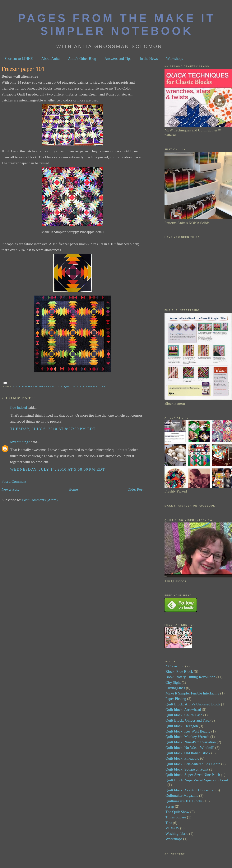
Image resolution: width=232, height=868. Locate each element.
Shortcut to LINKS (19, 59)
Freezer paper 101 (23, 69)
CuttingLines (175, 688)
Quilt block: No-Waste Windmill (190, 748)
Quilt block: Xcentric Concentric (190, 790)
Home (73, 489)
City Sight (173, 682)
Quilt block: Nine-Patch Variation (191, 742)
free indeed (19, 407)
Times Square (176, 817)
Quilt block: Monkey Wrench (187, 737)
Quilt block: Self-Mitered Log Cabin (193, 764)
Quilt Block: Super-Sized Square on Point (197, 780)
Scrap (170, 806)
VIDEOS (172, 828)
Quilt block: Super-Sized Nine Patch (193, 775)
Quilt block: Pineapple (81, 386)
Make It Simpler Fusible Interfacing (192, 693)
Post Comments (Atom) (40, 500)
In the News (149, 59)
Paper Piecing (176, 699)
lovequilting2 (20, 442)
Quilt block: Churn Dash (184, 715)
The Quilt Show (177, 812)
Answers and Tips (118, 59)
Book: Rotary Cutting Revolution (38, 386)
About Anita (50, 59)
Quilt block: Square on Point (187, 769)
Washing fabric (177, 834)
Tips (102, 386)
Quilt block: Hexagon (182, 726)
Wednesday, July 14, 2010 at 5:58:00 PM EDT (58, 469)
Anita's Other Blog (82, 59)
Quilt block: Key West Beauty (188, 731)
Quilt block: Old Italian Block (188, 753)
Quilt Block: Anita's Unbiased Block (193, 704)
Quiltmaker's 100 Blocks (184, 801)
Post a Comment (14, 481)
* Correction (175, 666)
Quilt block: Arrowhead (183, 710)
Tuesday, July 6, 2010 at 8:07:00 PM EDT (53, 429)
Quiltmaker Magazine (182, 795)
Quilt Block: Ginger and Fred (188, 720)
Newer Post (10, 489)
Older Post (135, 489)
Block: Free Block (179, 672)
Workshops (175, 59)
